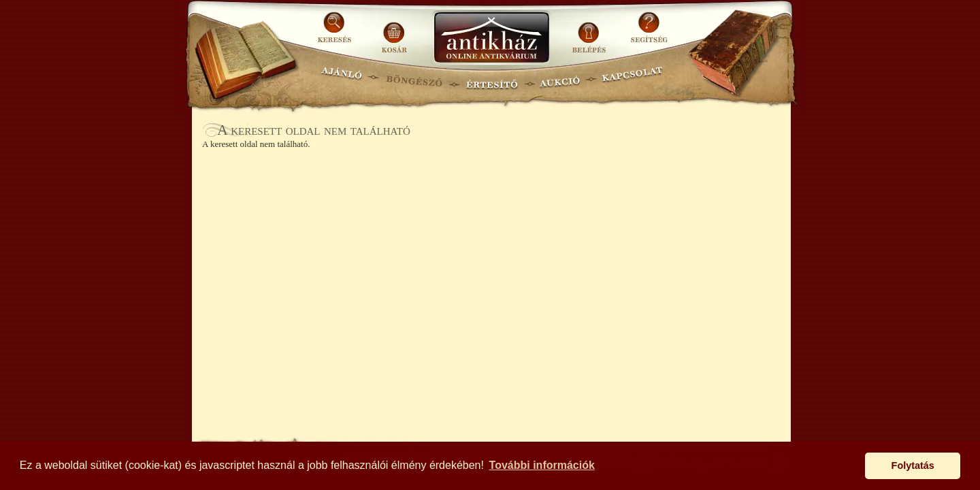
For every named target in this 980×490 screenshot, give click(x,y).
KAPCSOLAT (633, 79)
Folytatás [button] (913, 465)
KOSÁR (394, 32)
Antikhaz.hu (491, 38)
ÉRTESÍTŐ (491, 79)
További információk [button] (542, 465)
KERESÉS (336, 32)
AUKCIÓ (559, 79)
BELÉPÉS (590, 32)
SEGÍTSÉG (649, 32)
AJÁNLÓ (342, 79)
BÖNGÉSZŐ (414, 79)
